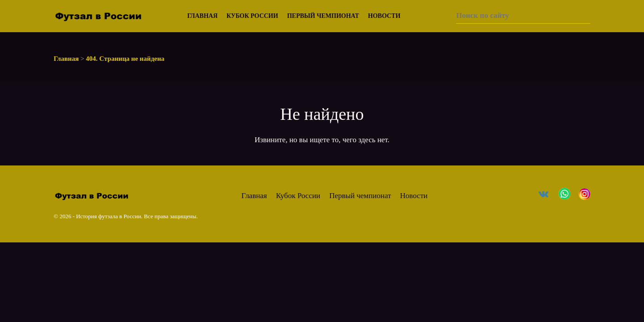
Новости (384, 16)
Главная (203, 16)
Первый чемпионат (323, 16)
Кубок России (252, 16)
